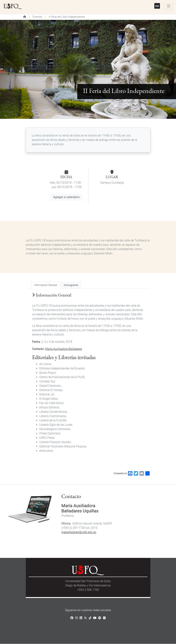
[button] (13, 69)
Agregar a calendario (66, 197)
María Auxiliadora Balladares (64, 349)
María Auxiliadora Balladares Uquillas (80, 508)
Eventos (37, 17)
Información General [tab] (46, 285)
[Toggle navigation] (169, 6)
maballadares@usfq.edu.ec (79, 532)
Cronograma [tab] (71, 285)
